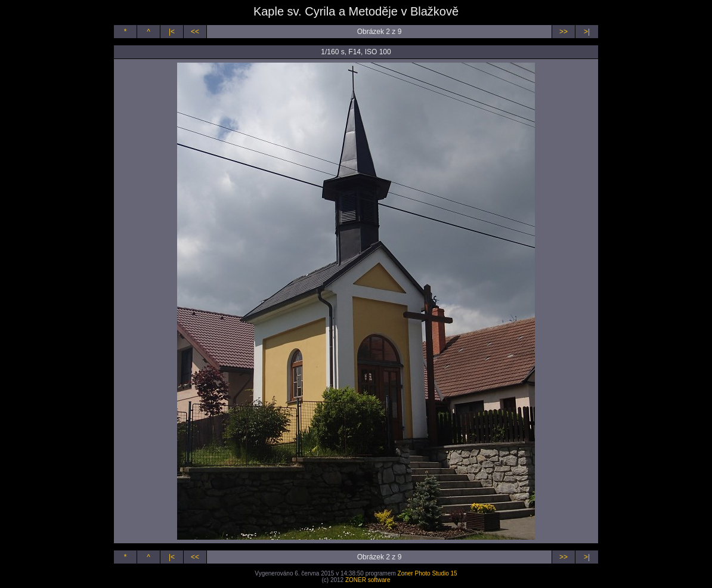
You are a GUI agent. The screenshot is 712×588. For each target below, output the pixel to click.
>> (564, 32)
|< (172, 32)
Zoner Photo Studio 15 (428, 573)
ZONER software (368, 580)
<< (195, 32)
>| (587, 32)
